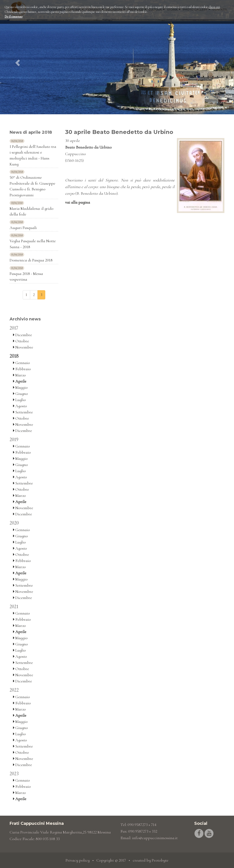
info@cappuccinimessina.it (155, 838)
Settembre (23, 412)
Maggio (20, 387)
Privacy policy (78, 860)
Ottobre (21, 341)
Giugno (20, 394)
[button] (18, 57)
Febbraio (22, 369)
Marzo (19, 375)
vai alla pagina (78, 202)
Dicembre (23, 335)
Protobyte (160, 860)
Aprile (20, 381)
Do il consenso (13, 17)
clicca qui (214, 7)
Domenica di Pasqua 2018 (31, 260)
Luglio (19, 400)
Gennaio (21, 363)
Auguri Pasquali (23, 228)
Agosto (20, 406)
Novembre (23, 347)
